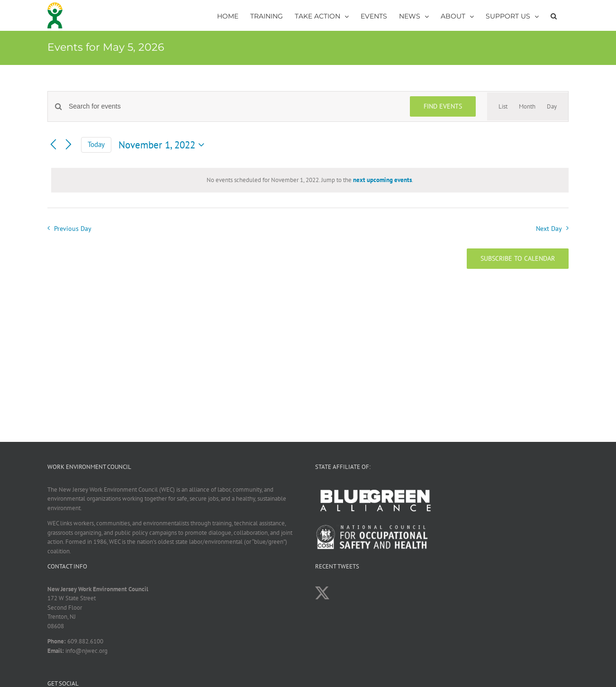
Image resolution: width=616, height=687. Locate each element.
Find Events (443, 106)
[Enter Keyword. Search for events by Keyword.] (234, 106)
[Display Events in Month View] (527, 107)
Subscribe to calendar (518, 259)
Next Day (549, 228)
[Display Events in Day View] (552, 107)
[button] (554, 15)
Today (96, 144)
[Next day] (68, 145)
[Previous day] (53, 145)
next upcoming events (382, 180)
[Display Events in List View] (503, 107)
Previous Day (73, 228)
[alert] (310, 180)
